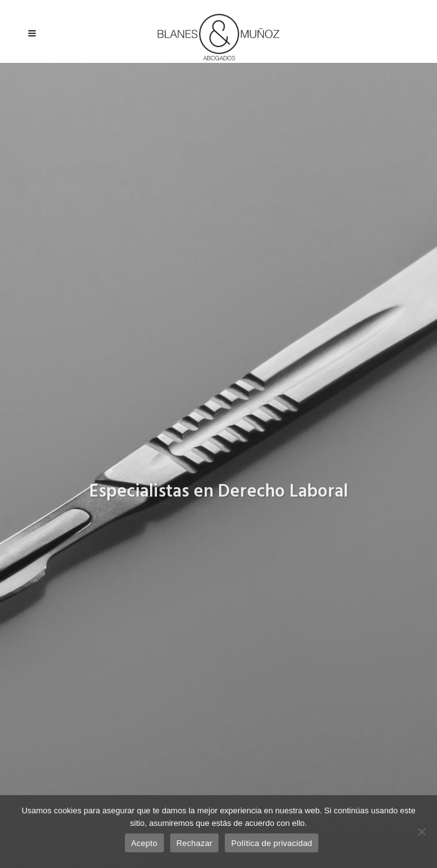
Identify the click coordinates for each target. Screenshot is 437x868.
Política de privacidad (272, 843)
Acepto (144, 843)
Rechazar (195, 843)
